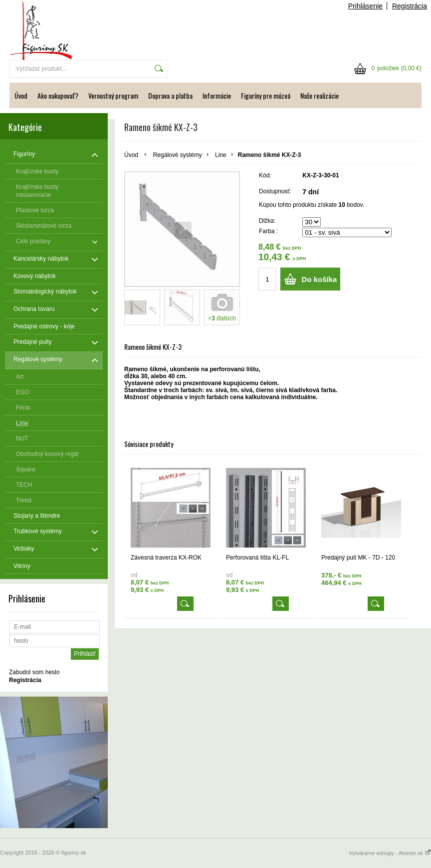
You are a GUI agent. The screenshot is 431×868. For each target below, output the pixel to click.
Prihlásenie (365, 6)
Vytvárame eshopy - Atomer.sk (390, 853)
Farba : (268, 231)
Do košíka (320, 279)
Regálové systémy (178, 155)
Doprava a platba (170, 95)
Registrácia (410, 6)
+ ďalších (222, 318)
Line (221, 155)
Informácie (217, 95)
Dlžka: (267, 221)
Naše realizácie (320, 95)
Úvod (21, 95)
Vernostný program (113, 95)
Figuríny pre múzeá (266, 95)
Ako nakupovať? (58, 95)
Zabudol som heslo (34, 672)
